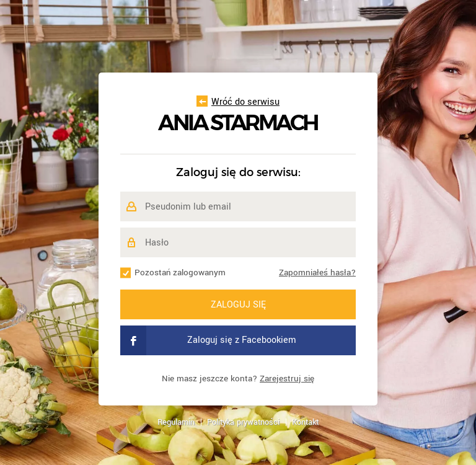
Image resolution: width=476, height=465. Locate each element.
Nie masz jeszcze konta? (238, 379)
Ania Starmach (238, 123)
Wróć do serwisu (238, 102)
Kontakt (305, 422)
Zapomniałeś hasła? (317, 272)
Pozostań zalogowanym (180, 272)
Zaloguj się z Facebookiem (208, 340)
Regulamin (176, 422)
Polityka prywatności (243, 422)
